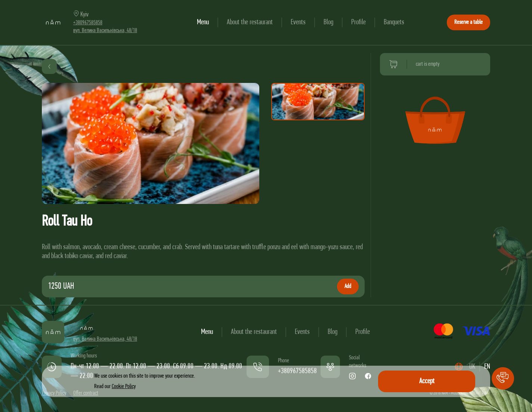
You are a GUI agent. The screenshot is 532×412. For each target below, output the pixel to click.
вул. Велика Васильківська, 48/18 (105, 31)
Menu (203, 22)
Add (348, 286)
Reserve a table (468, 22)
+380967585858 (88, 23)
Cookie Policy (124, 387)
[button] (503, 378)
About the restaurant (250, 22)
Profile (358, 22)
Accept (427, 381)
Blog (328, 22)
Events (298, 22)
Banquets (394, 22)
